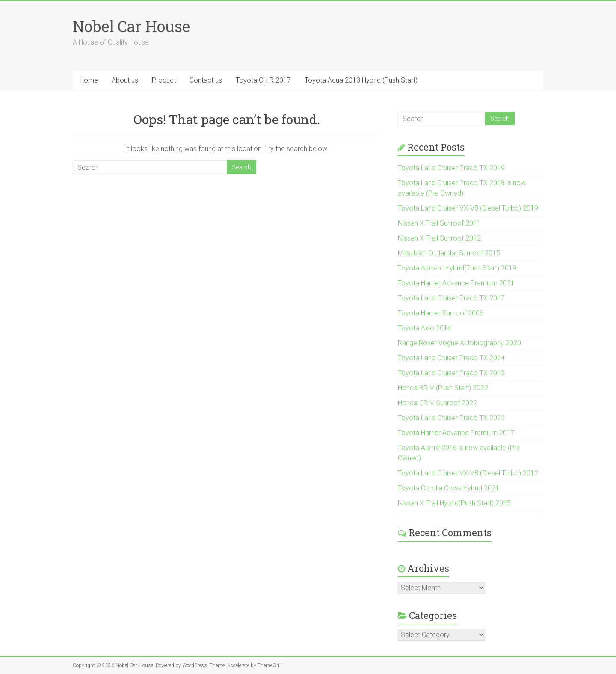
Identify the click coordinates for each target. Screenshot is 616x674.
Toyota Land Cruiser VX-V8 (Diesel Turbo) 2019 (468, 208)
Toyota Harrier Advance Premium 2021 (456, 283)
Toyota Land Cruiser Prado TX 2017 (451, 298)
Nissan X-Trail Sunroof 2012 (439, 238)
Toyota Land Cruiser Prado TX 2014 (451, 358)
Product (164, 80)
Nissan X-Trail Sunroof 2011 (439, 223)
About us (125, 80)
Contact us (206, 80)
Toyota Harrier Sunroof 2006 (441, 313)
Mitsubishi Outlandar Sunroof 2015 (449, 253)
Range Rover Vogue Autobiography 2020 (459, 343)
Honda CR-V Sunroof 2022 (437, 403)
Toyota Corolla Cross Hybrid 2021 (449, 488)
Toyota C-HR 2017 (263, 80)
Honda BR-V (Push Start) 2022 (443, 388)
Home (89, 80)
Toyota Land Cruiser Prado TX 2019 (451, 168)
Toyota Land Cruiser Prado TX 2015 (451, 373)
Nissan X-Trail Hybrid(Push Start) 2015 (454, 503)
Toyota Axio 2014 (425, 328)
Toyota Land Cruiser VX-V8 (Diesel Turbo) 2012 (468, 473)
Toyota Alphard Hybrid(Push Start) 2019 (457, 268)
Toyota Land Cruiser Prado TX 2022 (451, 418)
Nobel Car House (131, 26)
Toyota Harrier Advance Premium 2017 (456, 433)
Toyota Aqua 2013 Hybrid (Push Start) (361, 80)
